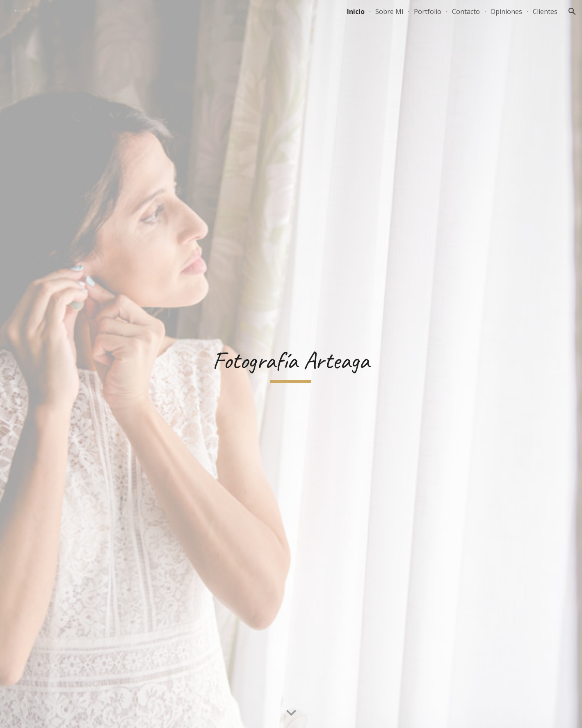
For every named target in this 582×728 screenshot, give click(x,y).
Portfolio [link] (428, 11)
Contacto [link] (466, 11)
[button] (572, 11)
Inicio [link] (356, 11)
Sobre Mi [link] (389, 11)
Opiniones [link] (506, 11)
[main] (291, 364)
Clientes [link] (545, 11)
